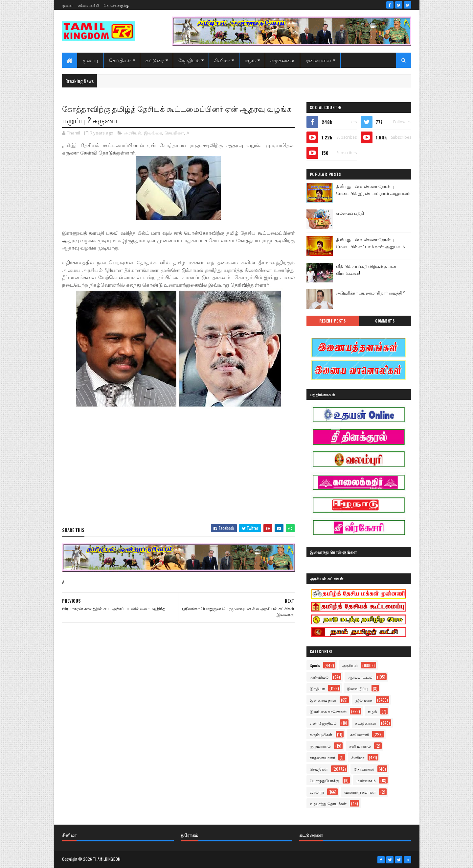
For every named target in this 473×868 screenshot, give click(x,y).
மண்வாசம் (366, 780)
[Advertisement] (178, 471)
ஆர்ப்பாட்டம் (360, 677)
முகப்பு (67, 5)
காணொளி (360, 734)
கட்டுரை (155, 60)
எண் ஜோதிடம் (323, 723)
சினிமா (222, 60)
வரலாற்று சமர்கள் (360, 792)
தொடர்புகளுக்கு (116, 5)
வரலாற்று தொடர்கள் (328, 803)
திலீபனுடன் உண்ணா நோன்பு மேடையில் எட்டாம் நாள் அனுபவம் (370, 243)
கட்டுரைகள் (366, 723)
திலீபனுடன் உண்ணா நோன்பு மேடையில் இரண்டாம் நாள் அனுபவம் (373, 190)
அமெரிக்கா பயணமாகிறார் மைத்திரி (371, 293)
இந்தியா (317, 688)
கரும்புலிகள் (321, 734)
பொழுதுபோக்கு (325, 780)
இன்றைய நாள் (323, 700)
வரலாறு (317, 792)
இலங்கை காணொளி (328, 711)
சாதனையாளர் (322, 757)
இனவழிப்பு (358, 688)
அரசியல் (133, 133)
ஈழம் (250, 60)
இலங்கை (153, 133)
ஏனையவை (318, 60)
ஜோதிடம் (189, 60)
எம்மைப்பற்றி (88, 5)
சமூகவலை (282, 60)
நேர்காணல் (364, 769)
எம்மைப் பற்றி (350, 213)
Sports (315, 665)
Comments (385, 321)
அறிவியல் (319, 677)
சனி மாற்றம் (360, 746)
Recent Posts (332, 321)
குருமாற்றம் (320, 746)
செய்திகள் (120, 60)
